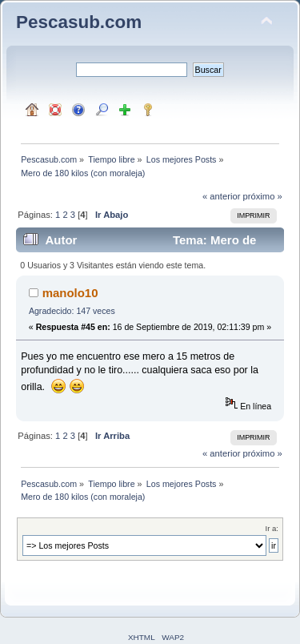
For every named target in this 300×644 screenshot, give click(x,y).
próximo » (263, 196)
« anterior (221, 196)
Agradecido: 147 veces (72, 311)
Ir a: (272, 528)
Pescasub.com (79, 22)
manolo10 (70, 293)
